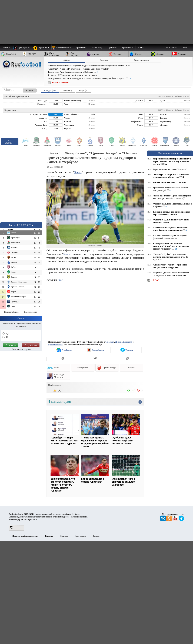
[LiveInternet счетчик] (16, 530)
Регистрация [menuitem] (171, 47)
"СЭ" (61, 280)
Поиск (141, 47)
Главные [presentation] (67, 60)
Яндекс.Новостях (124, 342)
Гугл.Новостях (55, 345)
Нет (8, 337)
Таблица (178, 96)
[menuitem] (62, 47)
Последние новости (170, 153)
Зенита (67, 254)
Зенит (78, 172)
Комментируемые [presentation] (142, 60)
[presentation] (26, 90)
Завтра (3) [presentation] (67, 90)
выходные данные (79, 517)
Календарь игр (31, 312)
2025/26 (161, 96)
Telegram (110, 342)
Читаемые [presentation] (104, 60)
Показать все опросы (21, 349)
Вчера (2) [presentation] (83, 90)
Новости (170, 96)
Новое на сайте (80, 536)
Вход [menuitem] (185, 47)
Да (7, 333)
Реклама (96, 536)
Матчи (186, 96)
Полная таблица (11, 312)
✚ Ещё (155, 280)
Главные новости (60, 83)
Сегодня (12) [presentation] (50, 90)
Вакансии (64, 536)
